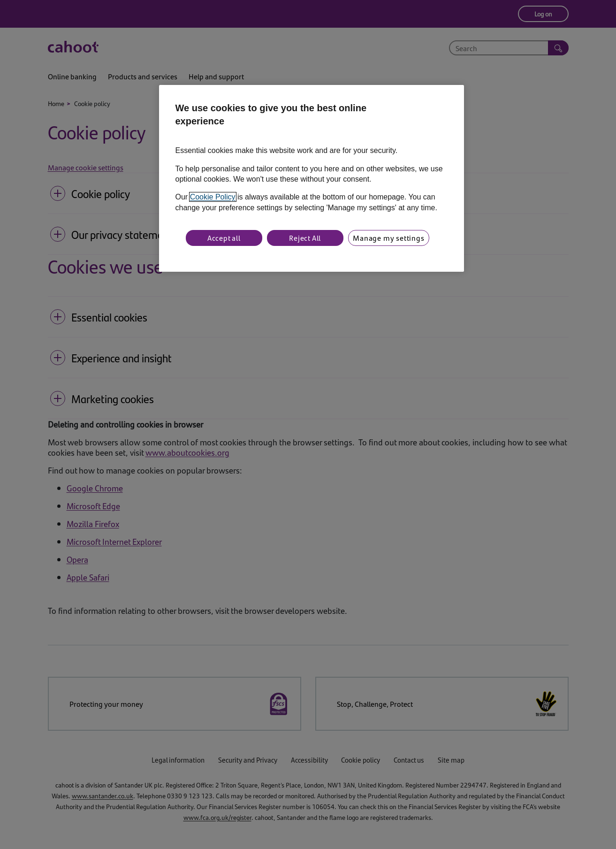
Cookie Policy (213, 197)
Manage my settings (388, 238)
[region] (312, 178)
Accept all (224, 238)
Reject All (305, 238)
